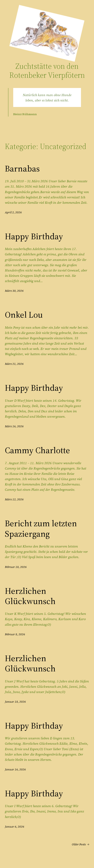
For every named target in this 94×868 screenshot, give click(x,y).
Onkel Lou (24, 315)
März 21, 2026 (14, 364)
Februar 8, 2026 (15, 634)
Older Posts (80, 844)
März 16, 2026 (14, 426)
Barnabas (22, 168)
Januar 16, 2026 (15, 769)
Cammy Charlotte (37, 450)
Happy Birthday (34, 236)
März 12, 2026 (14, 499)
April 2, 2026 (13, 212)
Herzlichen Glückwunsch (30, 596)
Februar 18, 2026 (16, 567)
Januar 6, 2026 (15, 827)
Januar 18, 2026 (15, 702)
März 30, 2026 (14, 291)
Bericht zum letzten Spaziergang (41, 528)
